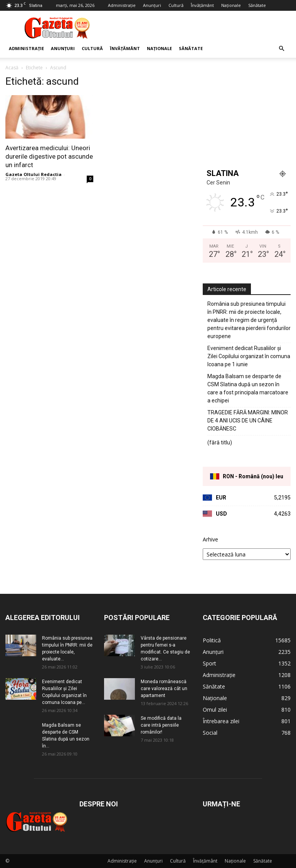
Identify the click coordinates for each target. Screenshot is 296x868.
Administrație (122, 5)
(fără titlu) (220, 442)
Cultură (176, 5)
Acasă (12, 68)
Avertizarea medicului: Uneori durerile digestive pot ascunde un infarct (49, 156)
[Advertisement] (200, 28)
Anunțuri (152, 5)
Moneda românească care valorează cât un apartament (164, 689)
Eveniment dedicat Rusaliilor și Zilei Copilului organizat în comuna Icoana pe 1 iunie (249, 356)
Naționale (231, 5)
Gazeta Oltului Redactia (34, 174)
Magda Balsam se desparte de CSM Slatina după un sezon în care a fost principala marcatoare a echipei (248, 388)
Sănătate (257, 5)
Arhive (210, 539)
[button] (281, 49)
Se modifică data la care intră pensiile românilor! (161, 725)
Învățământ (202, 5)
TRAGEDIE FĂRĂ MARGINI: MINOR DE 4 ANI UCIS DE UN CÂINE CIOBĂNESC (248, 421)
